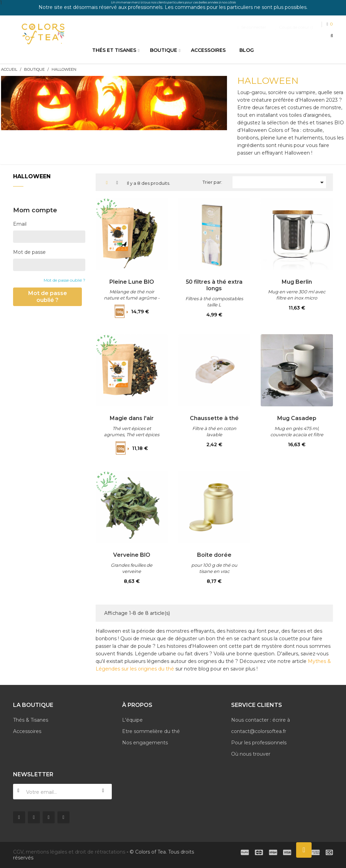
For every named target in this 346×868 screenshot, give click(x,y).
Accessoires (27, 731)
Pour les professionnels (259, 743)
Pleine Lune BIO (132, 282)
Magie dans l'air (132, 418)
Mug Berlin (297, 282)
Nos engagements (145, 743)
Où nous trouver (251, 754)
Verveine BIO (132, 555)
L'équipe (132, 720)
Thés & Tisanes (31, 720)
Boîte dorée (214, 555)
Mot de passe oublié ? (64, 280)
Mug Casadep (297, 418)
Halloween (32, 176)
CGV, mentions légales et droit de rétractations (69, 852)
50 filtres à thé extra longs (214, 285)
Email (20, 224)
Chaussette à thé (214, 418)
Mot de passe (29, 252)
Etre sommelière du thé (151, 731)
